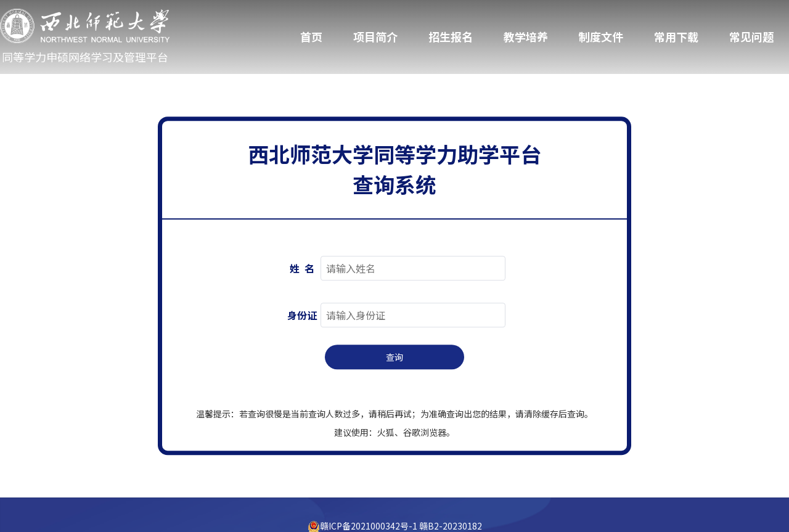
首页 (311, 36)
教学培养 (526, 36)
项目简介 (375, 36)
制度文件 (601, 36)
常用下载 (676, 36)
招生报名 (451, 36)
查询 (394, 358)
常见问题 (751, 36)
